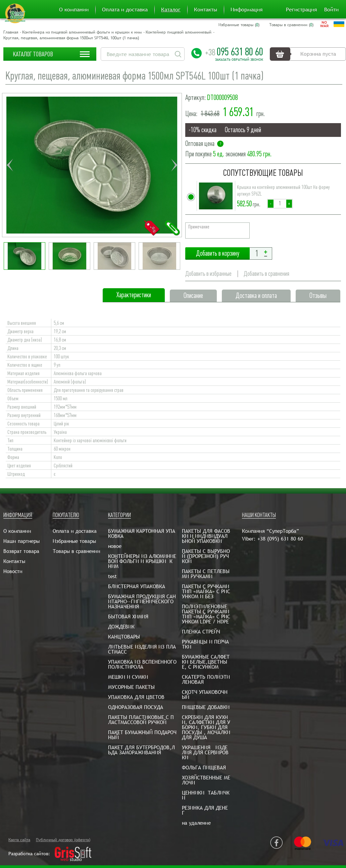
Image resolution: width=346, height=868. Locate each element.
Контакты (206, 10)
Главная (11, 32)
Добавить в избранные (208, 274)
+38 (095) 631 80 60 (280, 539)
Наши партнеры (21, 541)
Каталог (171, 10)
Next (174, 165)
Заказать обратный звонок (239, 60)
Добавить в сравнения (266, 274)
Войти (331, 10)
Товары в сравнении (77, 551)
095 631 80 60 (234, 52)
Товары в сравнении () (291, 25)
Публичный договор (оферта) (63, 840)
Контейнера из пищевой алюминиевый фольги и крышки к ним (82, 32)
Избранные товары (74, 541)
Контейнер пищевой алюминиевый (179, 32)
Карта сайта (19, 840)
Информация (246, 10)
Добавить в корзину (217, 253)
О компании (74, 10)
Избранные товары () (239, 25)
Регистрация (301, 10)
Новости (13, 571)
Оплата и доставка (125, 10)
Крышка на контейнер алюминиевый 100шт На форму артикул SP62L (283, 191)
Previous (10, 165)
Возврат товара (21, 551)
